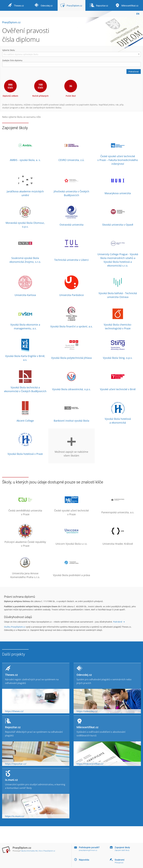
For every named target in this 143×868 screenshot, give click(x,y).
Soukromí (120, 860)
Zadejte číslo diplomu (12, 60)
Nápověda (84, 860)
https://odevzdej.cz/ (87, 711)
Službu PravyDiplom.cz (15, 627)
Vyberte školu (9, 50)
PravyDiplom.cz (11, 22)
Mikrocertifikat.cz (87, 727)
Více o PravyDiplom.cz (47, 851)
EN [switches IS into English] (138, 14)
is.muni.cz (11, 780)
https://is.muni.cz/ (15, 816)
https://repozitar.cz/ (16, 764)
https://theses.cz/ (14, 711)
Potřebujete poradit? (89, 847)
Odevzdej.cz (84, 675)
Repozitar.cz (13, 727)
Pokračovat (134, 72)
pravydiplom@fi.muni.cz (88, 850)
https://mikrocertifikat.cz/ (90, 764)
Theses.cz (11, 675)
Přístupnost (119, 863)
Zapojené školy (122, 847)
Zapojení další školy (122, 850)
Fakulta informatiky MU (29, 851)
